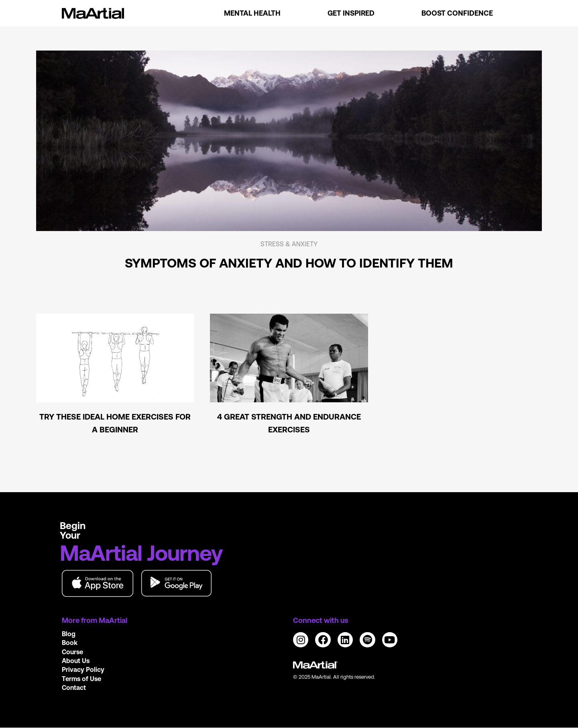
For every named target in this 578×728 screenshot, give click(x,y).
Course (72, 652)
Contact (74, 687)
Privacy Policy (83, 669)
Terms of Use (81, 679)
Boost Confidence (457, 13)
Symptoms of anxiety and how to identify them (289, 263)
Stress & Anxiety (289, 244)
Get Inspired (351, 13)
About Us (76, 661)
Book (70, 643)
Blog (69, 634)
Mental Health (252, 13)
